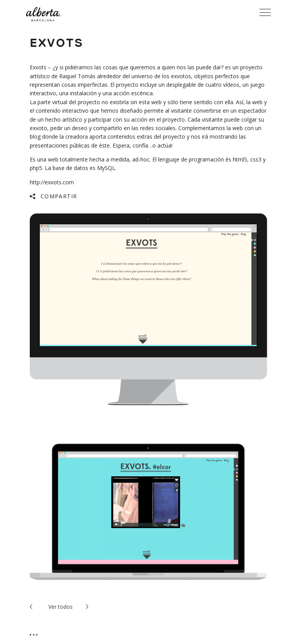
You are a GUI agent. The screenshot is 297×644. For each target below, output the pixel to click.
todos (61, 607)
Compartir (59, 196)
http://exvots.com (52, 182)
